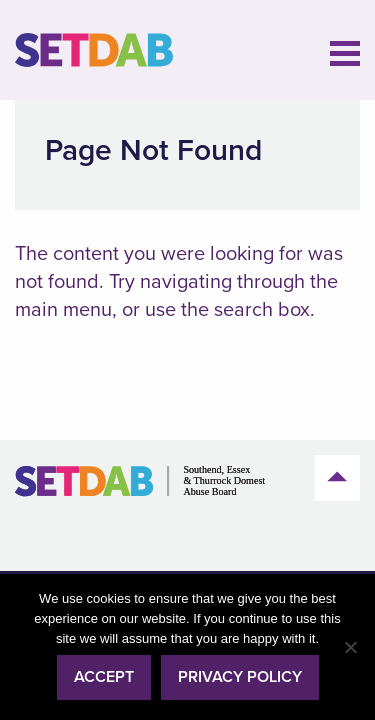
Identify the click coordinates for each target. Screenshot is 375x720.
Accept (104, 677)
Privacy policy (240, 677)
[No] (350, 647)
